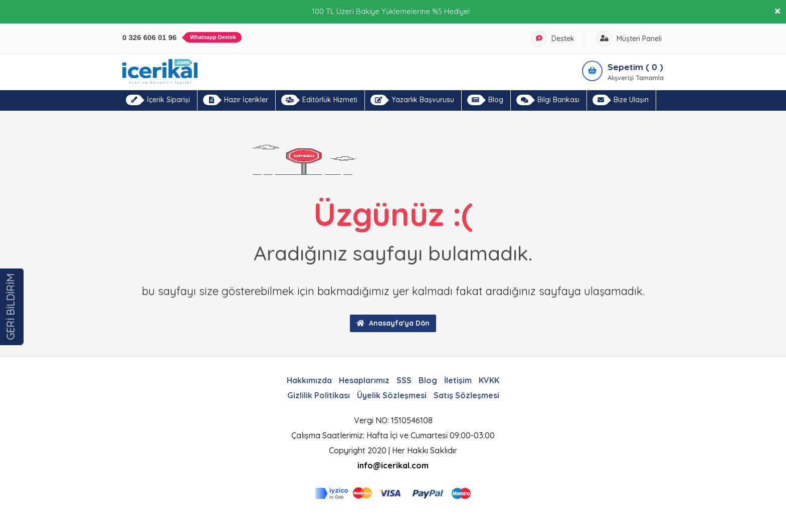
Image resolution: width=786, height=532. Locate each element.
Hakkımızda (309, 380)
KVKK (489, 380)
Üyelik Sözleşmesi (392, 395)
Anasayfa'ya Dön (393, 323)
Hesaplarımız (364, 380)
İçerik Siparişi (158, 100)
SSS (404, 380)
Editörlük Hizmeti (319, 100)
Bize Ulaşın (621, 100)
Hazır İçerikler (236, 100)
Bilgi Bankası (548, 100)
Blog (485, 100)
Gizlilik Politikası (319, 395)
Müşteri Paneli (629, 39)
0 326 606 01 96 (182, 37)
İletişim (458, 380)
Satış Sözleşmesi (466, 395)
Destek (553, 39)
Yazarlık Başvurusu (412, 100)
